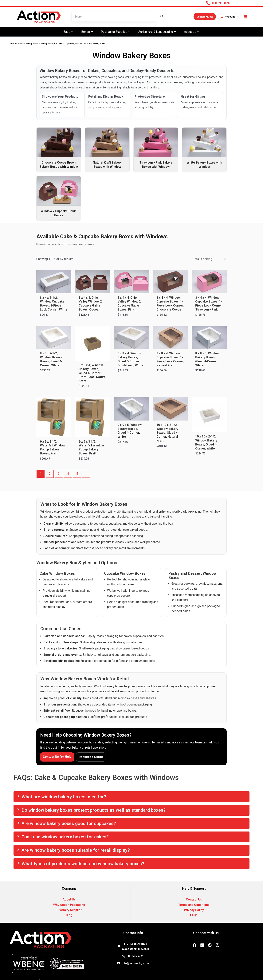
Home (13, 44)
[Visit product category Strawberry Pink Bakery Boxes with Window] (156, 150)
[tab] (131, 797)
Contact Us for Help (57, 757)
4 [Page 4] (68, 474)
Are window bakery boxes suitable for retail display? (76, 850)
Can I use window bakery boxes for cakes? (65, 837)
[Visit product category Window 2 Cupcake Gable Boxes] (59, 198)
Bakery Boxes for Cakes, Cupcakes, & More (61, 44)
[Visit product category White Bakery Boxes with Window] (204, 150)
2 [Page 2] (50, 474)
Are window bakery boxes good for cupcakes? (69, 823)
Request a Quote (91, 757)
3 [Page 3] (59, 474)
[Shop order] (209, 259)
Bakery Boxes (32, 44)
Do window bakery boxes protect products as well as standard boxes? (94, 810)
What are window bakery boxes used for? (64, 797)
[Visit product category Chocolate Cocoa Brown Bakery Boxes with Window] (59, 150)
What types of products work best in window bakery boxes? (83, 864)
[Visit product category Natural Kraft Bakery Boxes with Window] (107, 150)
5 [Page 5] (77, 474)
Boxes (21, 44)
